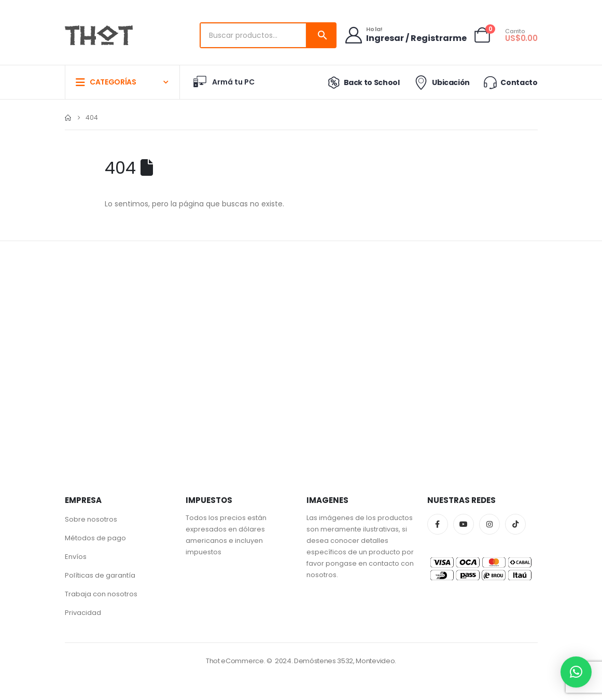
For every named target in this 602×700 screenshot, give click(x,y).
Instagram (489, 524)
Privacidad (83, 613)
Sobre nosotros (91, 519)
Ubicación (441, 82)
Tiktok (515, 524)
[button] (576, 672)
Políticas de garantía (100, 575)
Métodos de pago (95, 538)
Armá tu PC (223, 82)
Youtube (464, 524)
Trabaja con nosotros (101, 594)
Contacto (510, 82)
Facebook (438, 524)
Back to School (362, 82)
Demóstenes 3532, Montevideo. (345, 661)
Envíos (76, 557)
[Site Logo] (99, 35)
